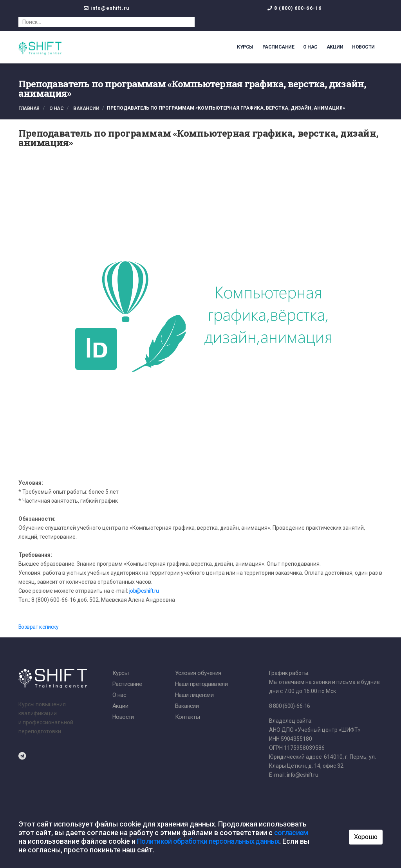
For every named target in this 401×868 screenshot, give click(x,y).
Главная (29, 108)
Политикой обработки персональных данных (208, 841)
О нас (310, 47)
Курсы (245, 47)
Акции (335, 47)
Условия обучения (198, 673)
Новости (363, 47)
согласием (291, 833)
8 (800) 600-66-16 (298, 8)
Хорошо (366, 837)
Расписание (278, 47)
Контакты (187, 717)
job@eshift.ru (145, 591)
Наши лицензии (194, 695)
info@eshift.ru (110, 8)
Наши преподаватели (201, 684)
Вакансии (86, 108)
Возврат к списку (39, 627)
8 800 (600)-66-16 (289, 706)
